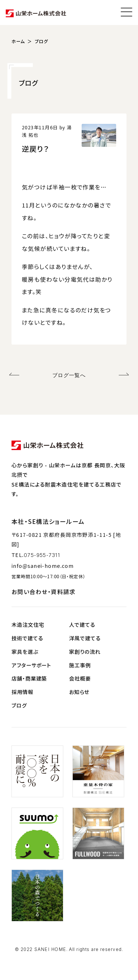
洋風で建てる (85, 638)
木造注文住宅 (28, 624)
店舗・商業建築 (29, 678)
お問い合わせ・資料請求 (44, 592)
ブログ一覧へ (69, 375)
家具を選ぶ (25, 652)
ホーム (18, 41)
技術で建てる (27, 638)
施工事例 (80, 665)
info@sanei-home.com (43, 566)
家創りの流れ (85, 652)
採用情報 (22, 692)
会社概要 (80, 678)
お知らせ (79, 692)
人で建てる (82, 624)
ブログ (41, 41)
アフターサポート (31, 665)
